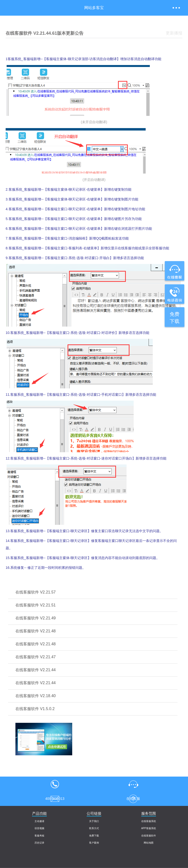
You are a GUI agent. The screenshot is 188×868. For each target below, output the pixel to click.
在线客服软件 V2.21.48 (36, 631)
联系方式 (94, 828)
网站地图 (149, 843)
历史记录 (39, 843)
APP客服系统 (149, 828)
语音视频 (39, 828)
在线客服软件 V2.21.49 (36, 618)
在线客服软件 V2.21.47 (36, 657)
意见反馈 (133, 799)
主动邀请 (39, 821)
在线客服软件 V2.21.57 (36, 592)
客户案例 (94, 843)
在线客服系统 (149, 821)
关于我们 (94, 821)
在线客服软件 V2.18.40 (36, 696)
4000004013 (55, 784)
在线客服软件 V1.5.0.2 (35, 709)
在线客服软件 (149, 836)
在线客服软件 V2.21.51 (36, 605)
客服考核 (39, 836)
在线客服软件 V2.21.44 (36, 670)
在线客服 (133, 784)
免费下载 (94, 836)
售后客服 (55, 799)
